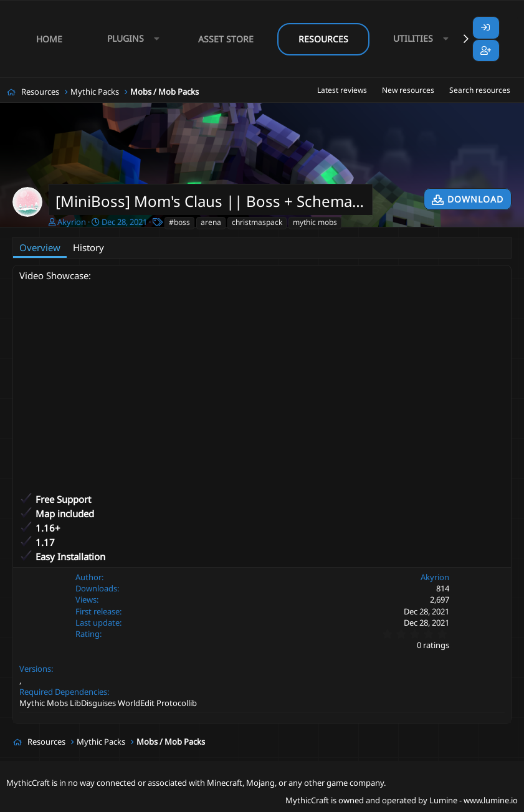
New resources (408, 90)
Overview (40, 247)
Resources (323, 39)
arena (211, 222)
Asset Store (226, 39)
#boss (179, 222)
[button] (130, 39)
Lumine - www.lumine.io (474, 800)
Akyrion (72, 222)
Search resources (480, 90)
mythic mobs (315, 222)
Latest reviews (342, 90)
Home (49, 39)
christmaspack (257, 222)
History (88, 247)
